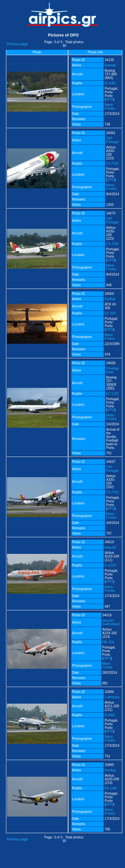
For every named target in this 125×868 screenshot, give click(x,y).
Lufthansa (112, 697)
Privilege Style (112, 370)
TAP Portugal (112, 140)
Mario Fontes (110, 107)
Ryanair (110, 65)
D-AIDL (110, 715)
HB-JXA (108, 642)
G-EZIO (110, 565)
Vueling (110, 770)
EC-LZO (112, 394)
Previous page (17, 44)
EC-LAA (111, 788)
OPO (109, 99)
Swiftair (110, 299)
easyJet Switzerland (111, 622)
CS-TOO (112, 492)
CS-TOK (112, 164)
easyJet (110, 547)
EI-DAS (110, 83)
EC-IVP (110, 313)
